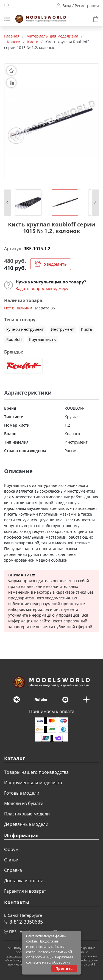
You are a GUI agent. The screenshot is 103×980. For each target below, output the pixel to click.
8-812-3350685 (26, 922)
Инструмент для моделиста (33, 783)
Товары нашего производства (36, 772)
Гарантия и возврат (25, 891)
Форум (11, 849)
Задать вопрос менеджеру (42, 288)
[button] (8, 203)
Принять (64, 968)
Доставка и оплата (24, 881)
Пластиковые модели (27, 814)
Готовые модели (22, 793)
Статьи (11, 860)
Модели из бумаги (24, 803)
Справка (13, 870)
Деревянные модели (26, 824)
